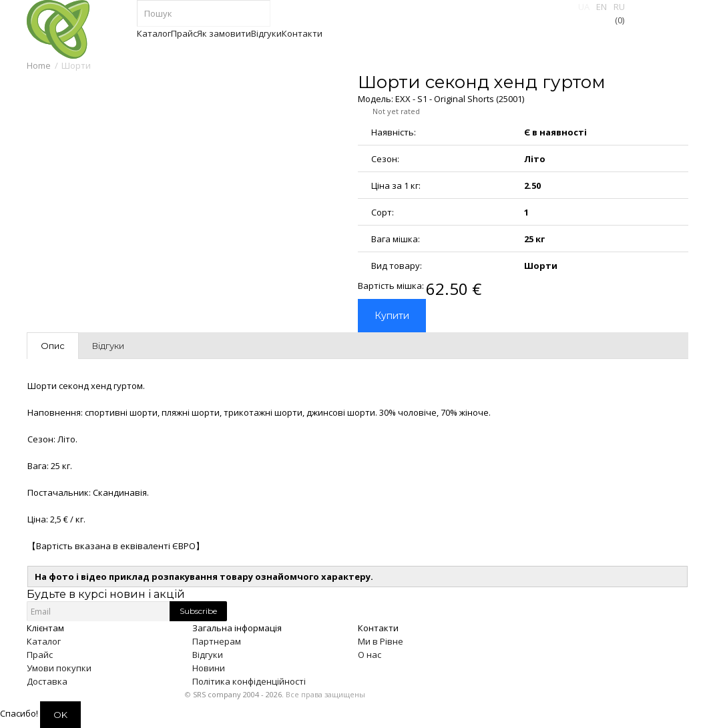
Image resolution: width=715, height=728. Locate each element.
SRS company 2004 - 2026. (238, 694)
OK (60, 715)
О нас (370, 655)
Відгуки (208, 655)
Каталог (44, 641)
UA (584, 7)
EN (602, 7)
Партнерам (217, 641)
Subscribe (198, 611)
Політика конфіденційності (249, 681)
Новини (209, 668)
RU (619, 7)
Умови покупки (59, 668)
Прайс (40, 655)
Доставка (47, 681)
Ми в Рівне (381, 641)
